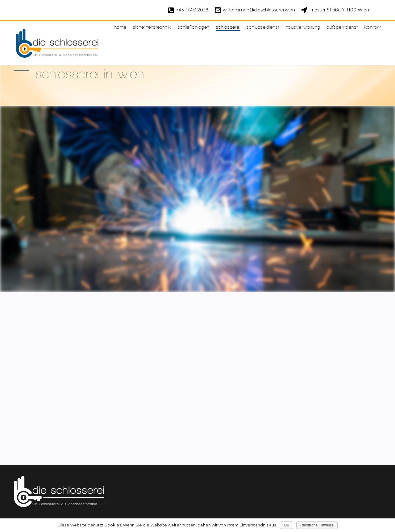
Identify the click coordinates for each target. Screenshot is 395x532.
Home (120, 27)
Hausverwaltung (303, 27)
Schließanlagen (193, 27)
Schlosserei (228, 27)
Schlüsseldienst (263, 27)
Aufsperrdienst (342, 27)
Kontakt (373, 27)
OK (287, 525)
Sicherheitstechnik (152, 27)
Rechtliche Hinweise (317, 525)
